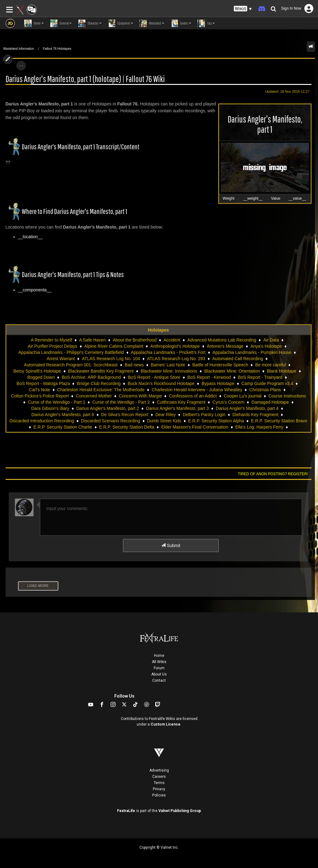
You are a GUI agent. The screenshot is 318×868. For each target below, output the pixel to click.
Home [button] (34, 23)
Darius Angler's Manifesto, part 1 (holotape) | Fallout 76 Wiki (85, 79)
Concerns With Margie (141, 396)
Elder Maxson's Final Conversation (195, 427)
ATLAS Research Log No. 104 (111, 359)
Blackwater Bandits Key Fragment (101, 371)
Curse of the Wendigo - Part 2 (121, 402)
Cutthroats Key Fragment (181, 402)
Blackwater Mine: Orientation (232, 371)
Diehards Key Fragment (255, 415)
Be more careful (271, 365)
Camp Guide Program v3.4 (267, 383)
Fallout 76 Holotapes (57, 49)
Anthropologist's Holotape (175, 346)
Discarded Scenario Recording (111, 421)
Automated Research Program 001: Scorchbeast (71, 365)
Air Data (271, 340)
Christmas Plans (265, 390)
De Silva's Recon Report (125, 415)
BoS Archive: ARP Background (91, 377)
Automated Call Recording (238, 359)
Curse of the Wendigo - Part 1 (57, 402)
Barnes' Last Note (168, 365)
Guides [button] (181, 23)
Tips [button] (206, 23)
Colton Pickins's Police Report (40, 396)
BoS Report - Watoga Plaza (43, 383)
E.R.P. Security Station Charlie (63, 427)
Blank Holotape (282, 371)
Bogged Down (41, 377)
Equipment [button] (120, 23)
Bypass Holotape (218, 383)
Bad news (134, 365)
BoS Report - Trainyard (260, 377)
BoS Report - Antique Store (154, 377)
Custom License (166, 724)
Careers (159, 777)
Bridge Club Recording (99, 383)
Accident (172, 340)
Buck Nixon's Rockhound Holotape (161, 383)
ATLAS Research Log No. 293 (176, 359)
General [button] (61, 23)
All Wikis (159, 662)
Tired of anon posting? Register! (273, 474)
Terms (159, 783)
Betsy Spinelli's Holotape (37, 371)
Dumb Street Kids (164, 421)
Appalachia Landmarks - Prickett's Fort (168, 352)
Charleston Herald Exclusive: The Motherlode (101, 390)
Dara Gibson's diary (50, 408)
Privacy (159, 789)
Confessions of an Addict (193, 396)
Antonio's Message (225, 346)
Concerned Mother (94, 396)
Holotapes (158, 330)
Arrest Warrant (61, 359)
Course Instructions (287, 396)
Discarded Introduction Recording (42, 421)
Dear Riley (165, 415)
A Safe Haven (93, 340)
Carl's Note (40, 390)
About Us (159, 674)
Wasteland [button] (152, 23)
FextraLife (126, 811)
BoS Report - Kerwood (209, 377)
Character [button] (90, 23)
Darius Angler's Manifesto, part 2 (108, 408)
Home (159, 656)
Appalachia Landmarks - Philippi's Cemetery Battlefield (71, 352)
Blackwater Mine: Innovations (169, 371)
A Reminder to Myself (51, 340)
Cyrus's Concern (228, 402)
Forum (159, 668)
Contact (159, 680)
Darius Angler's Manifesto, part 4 (247, 408)
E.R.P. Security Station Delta (127, 427)
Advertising (159, 770)
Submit (171, 545)
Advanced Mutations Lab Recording (222, 340)
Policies (159, 795)
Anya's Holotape (266, 346)
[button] (243, 9)
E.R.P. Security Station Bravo (279, 421)
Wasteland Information (19, 49)
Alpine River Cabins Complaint (114, 346)
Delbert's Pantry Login (204, 415)
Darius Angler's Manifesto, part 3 (177, 408)
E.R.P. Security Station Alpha (216, 421)
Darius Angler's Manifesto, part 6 (63, 415)
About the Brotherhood (135, 340)
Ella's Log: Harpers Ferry (259, 427)
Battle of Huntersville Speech (220, 365)
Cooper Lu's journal (243, 396)
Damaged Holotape (270, 402)
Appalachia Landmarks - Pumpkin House (252, 352)
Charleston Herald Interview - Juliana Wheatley (197, 390)
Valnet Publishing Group (180, 811)
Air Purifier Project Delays (52, 346)
